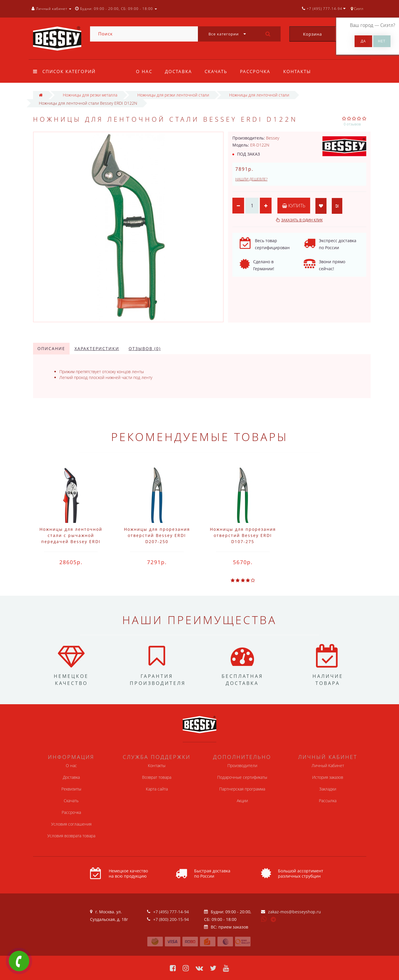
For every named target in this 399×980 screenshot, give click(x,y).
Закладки (328, 789)
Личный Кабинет (328, 765)
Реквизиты (71, 789)
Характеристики (97, 348)
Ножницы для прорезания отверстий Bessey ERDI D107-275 (243, 535)
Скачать (216, 71)
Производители (242, 765)
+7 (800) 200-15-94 (171, 919)
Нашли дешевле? (251, 179)
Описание (51, 348)
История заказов (328, 777)
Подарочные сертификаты (242, 777)
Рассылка (328, 801)
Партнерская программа (242, 789)
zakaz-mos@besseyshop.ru (294, 912)
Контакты (297, 71)
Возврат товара (157, 777)
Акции (242, 801)
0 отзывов (352, 124)
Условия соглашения (71, 824)
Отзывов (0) (145, 348)
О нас (144, 71)
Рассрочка (255, 71)
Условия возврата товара (71, 836)
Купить (294, 206)
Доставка (178, 71)
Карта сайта (157, 789)
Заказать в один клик (302, 220)
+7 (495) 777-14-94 (171, 912)
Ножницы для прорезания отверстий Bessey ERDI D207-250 (157, 535)
